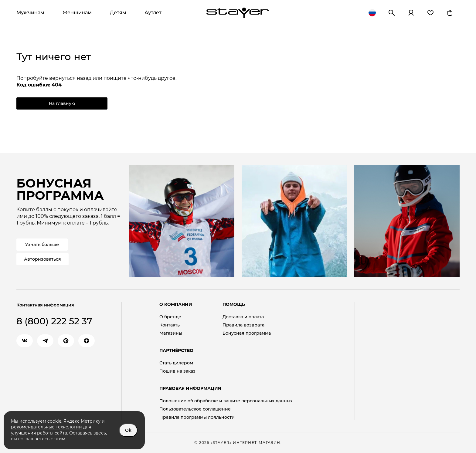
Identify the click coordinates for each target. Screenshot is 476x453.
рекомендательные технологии (46, 427)
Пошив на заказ (177, 371)
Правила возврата (243, 325)
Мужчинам (30, 13)
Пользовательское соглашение (195, 409)
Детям (118, 13)
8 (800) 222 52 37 (54, 321)
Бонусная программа (247, 333)
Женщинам (77, 13)
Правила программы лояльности (197, 417)
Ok (128, 430)
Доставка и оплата (243, 317)
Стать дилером (176, 363)
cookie (54, 421)
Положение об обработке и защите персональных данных (226, 401)
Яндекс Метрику (82, 421)
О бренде (170, 317)
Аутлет (153, 13)
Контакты (170, 325)
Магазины (171, 333)
